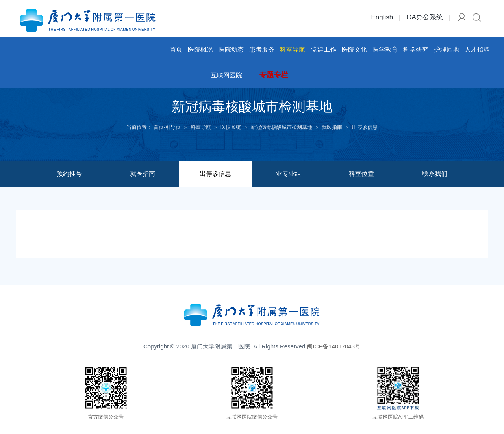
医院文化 (354, 49)
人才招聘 (477, 49)
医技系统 (231, 127)
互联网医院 (226, 75)
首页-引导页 (167, 127)
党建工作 (324, 49)
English (382, 17)
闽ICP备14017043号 (334, 346)
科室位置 (361, 174)
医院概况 (200, 49)
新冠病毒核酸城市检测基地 (282, 127)
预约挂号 (69, 174)
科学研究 (416, 49)
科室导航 (293, 49)
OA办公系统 (425, 17)
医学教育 (385, 49)
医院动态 (231, 49)
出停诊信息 (365, 127)
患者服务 (262, 49)
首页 (176, 49)
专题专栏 (274, 75)
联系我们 (435, 174)
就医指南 (332, 127)
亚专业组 (289, 174)
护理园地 (447, 49)
